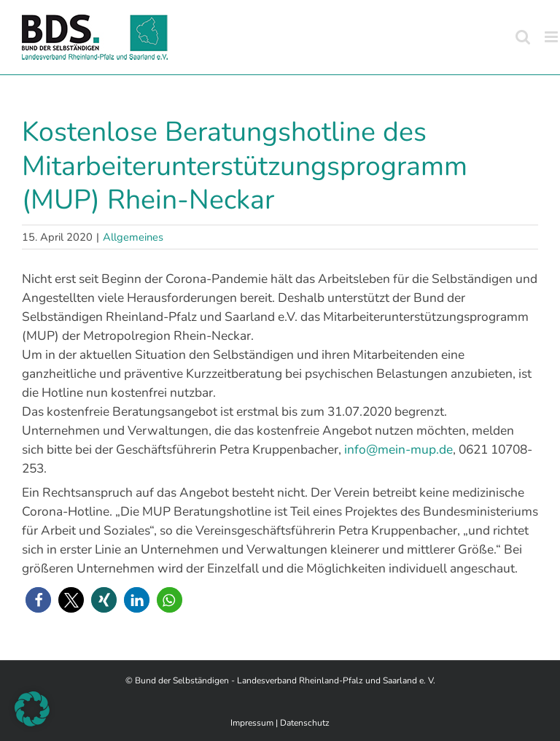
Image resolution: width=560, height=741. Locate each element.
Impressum (252, 723)
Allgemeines (133, 237)
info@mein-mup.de (398, 449)
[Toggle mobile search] (523, 37)
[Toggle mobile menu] (552, 37)
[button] (38, 600)
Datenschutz (305, 723)
